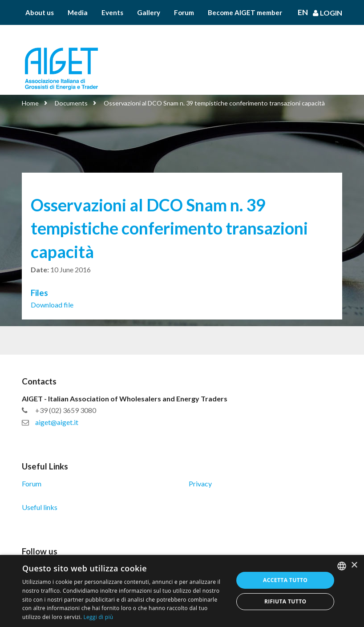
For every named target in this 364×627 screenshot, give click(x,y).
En (303, 12)
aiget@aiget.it (57, 422)
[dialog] (182, 591)
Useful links (40, 507)
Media (78, 12)
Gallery (149, 12)
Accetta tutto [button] (285, 580)
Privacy (200, 483)
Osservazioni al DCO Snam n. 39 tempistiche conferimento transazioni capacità (214, 103)
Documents (71, 103)
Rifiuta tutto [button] (285, 601)
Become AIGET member (245, 12)
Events (112, 12)
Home (30, 103)
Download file (52, 305)
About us (40, 12)
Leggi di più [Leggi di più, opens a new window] (98, 617)
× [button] (354, 565)
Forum (184, 12)
